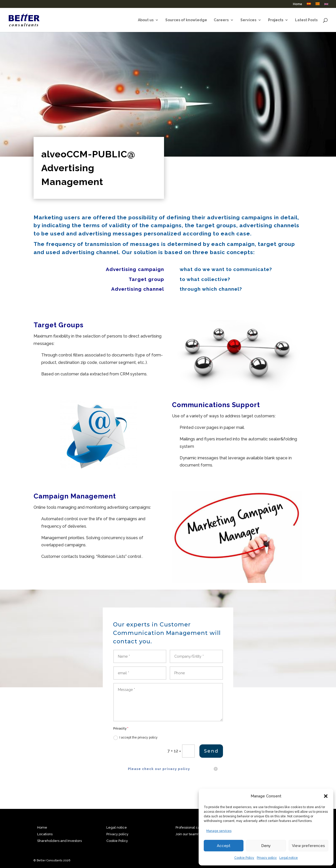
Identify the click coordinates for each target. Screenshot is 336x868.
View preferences (308, 846)
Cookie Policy (244, 858)
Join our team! (187, 834)
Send (210, 783)
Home (298, 4)
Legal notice (289, 858)
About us (146, 20)
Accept (224, 846)
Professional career (191, 827)
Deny (266, 846)
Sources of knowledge (186, 20)
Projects (276, 20)
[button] (326, 796)
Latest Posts (306, 20)
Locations (45, 834)
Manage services (219, 831)
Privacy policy (267, 858)
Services (248, 20)
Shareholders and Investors (59, 841)
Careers (221, 20)
